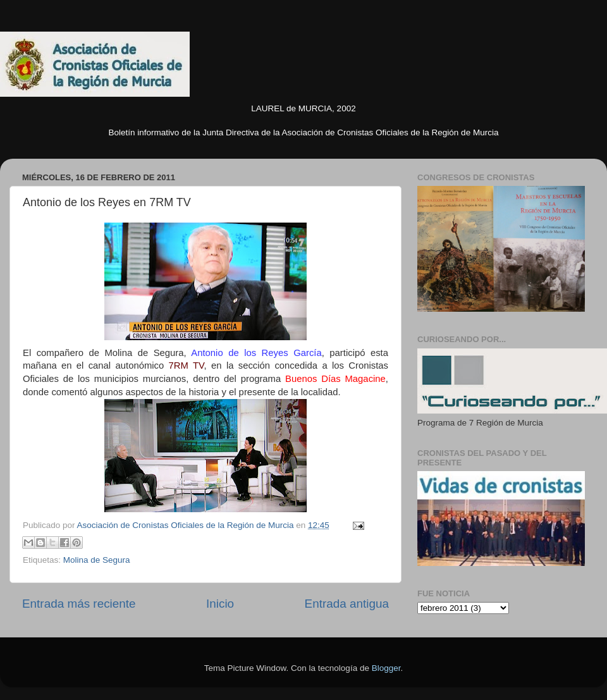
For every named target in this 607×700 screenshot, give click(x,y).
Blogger (386, 668)
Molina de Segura (97, 560)
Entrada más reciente (79, 604)
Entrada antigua (347, 604)
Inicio (220, 604)
